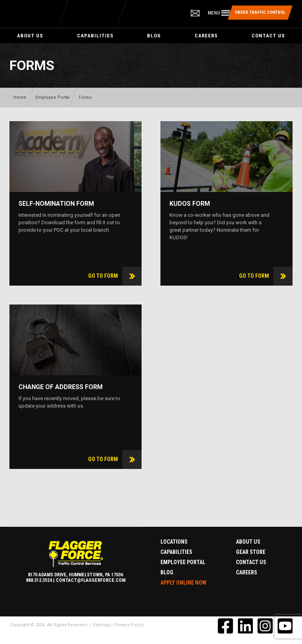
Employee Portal (52, 97)
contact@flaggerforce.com (91, 580)
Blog (154, 36)
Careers (206, 36)
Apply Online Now (183, 583)
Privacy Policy (129, 625)
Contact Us (268, 36)
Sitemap (101, 625)
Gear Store (251, 552)
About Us (30, 36)
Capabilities (95, 36)
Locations (174, 542)
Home (20, 97)
